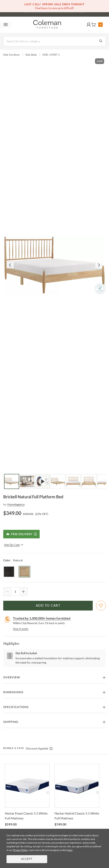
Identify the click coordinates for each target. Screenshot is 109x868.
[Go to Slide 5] (73, 481)
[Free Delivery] (21, 534)
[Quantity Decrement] (8, 592)
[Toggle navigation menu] (6, 25)
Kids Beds (31, 55)
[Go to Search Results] (101, 41)
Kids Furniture (11, 55)
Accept (27, 859)
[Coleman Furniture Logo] (47, 25)
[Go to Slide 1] (12, 481)
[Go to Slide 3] (43, 481)
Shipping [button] (11, 722)
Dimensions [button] (13, 692)
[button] (89, 25)
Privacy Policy (21, 850)
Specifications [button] (16, 707)
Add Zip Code (14, 545)
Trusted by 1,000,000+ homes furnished (42, 618)
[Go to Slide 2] (27, 481)
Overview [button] (12, 678)
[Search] (54, 41)
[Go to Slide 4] (58, 481)
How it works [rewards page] (21, 629)
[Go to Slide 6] (89, 481)
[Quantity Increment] (23, 592)
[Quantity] (15, 592)
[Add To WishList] (101, 606)
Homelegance (16, 504)
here (70, 850)
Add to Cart (48, 606)
